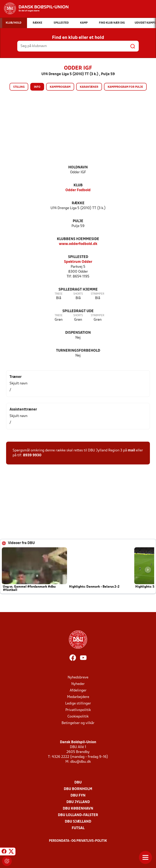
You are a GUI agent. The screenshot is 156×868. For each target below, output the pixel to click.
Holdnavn (78, 167)
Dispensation (78, 333)
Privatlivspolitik (78, 710)
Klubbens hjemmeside (78, 239)
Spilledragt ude (78, 311)
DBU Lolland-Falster (78, 815)
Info (37, 87)
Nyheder (78, 684)
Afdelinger (78, 691)
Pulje (78, 221)
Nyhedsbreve (78, 678)
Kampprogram (60, 87)
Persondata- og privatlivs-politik (78, 841)
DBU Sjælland (78, 822)
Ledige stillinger (78, 704)
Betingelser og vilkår (78, 723)
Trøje (59, 294)
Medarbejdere (78, 697)
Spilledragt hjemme (78, 290)
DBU (78, 783)
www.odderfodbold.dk (78, 244)
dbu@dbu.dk (81, 762)
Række (78, 203)
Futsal (78, 828)
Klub (78, 185)
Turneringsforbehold (78, 351)
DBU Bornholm (78, 789)
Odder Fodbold (78, 190)
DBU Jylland (78, 802)
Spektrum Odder (78, 262)
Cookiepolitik (78, 717)
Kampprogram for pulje (125, 87)
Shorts (78, 294)
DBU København (78, 809)
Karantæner (89, 87)
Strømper (97, 294)
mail (131, 450)
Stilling (19, 87)
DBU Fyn (78, 796)
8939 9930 (32, 455)
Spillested (78, 257)
